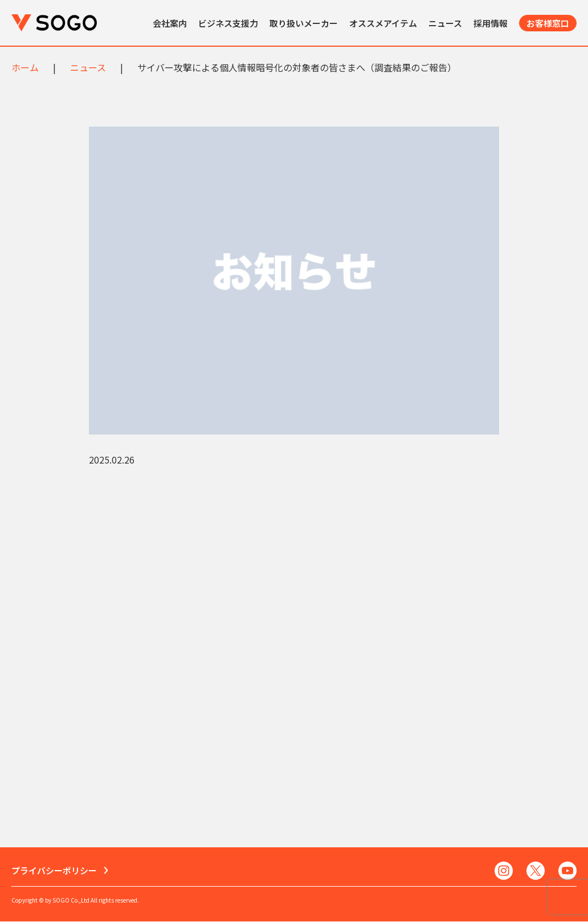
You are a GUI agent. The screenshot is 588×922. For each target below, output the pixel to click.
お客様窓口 (548, 23)
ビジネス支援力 (228, 23)
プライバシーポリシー (54, 871)
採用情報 (491, 23)
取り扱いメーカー (304, 23)
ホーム (25, 67)
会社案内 (170, 23)
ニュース (445, 23)
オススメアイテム (383, 23)
